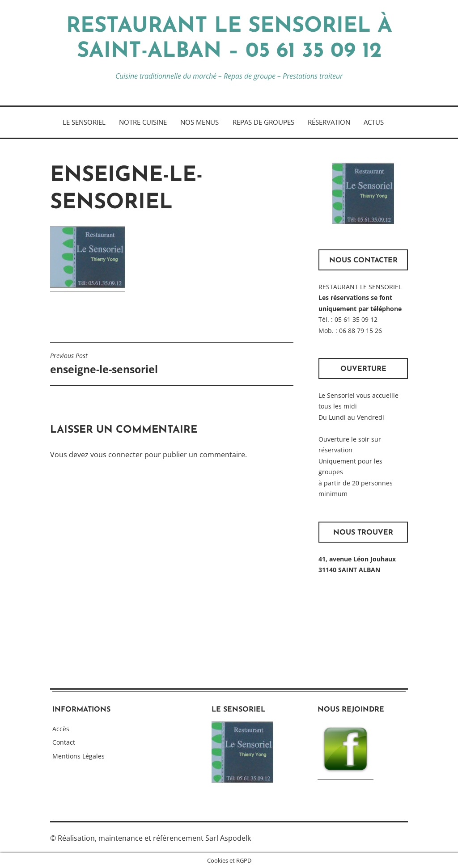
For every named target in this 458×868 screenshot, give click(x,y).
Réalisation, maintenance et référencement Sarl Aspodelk (154, 838)
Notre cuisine (143, 122)
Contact (64, 742)
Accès (61, 729)
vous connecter (117, 455)
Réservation (329, 122)
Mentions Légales (78, 756)
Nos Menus (199, 122)
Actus (374, 122)
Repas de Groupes (263, 122)
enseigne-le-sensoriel (104, 364)
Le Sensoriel (84, 122)
